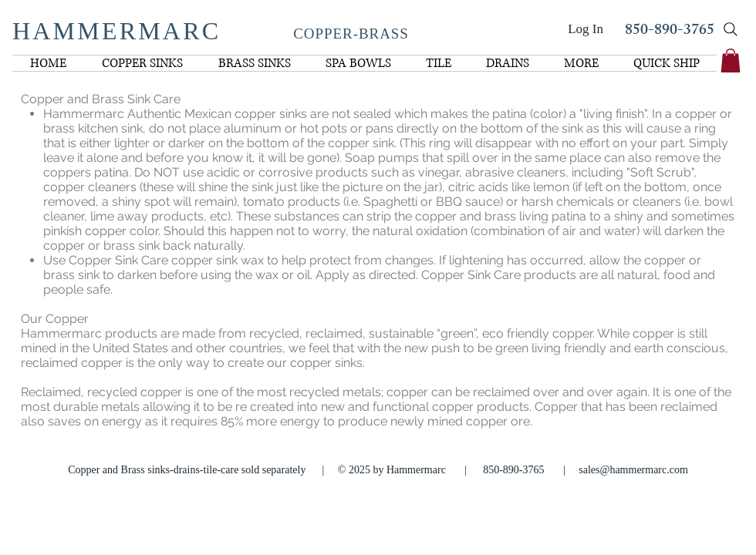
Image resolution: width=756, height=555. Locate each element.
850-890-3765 (670, 31)
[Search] (731, 29)
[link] (731, 61)
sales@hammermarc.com (633, 470)
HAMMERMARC (116, 31)
